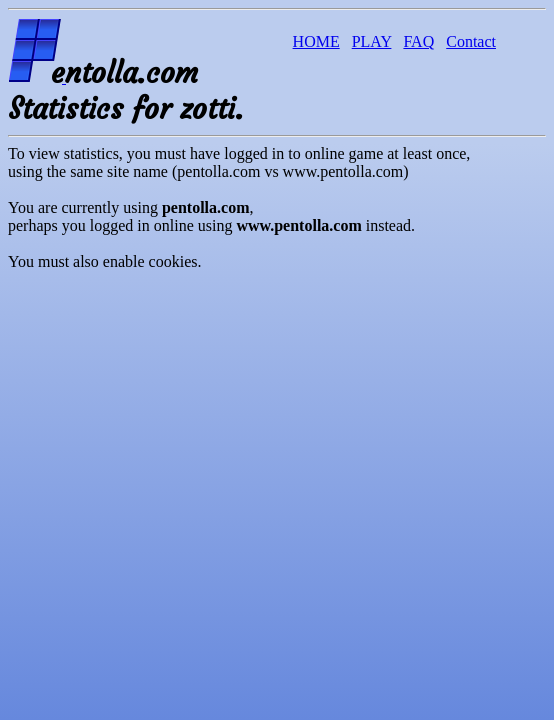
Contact (471, 41)
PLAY (372, 41)
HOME (316, 41)
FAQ (418, 41)
